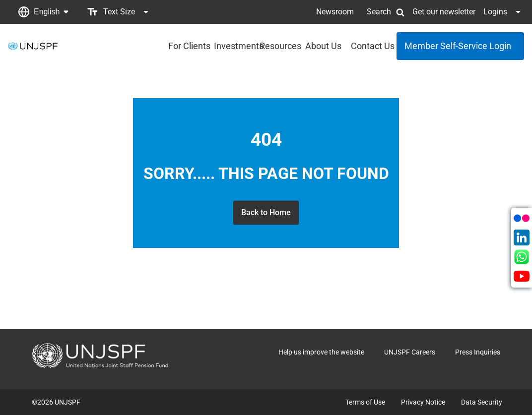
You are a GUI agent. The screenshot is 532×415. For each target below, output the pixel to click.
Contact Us (371, 46)
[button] (43, 12)
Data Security (482, 402)
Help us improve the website (321, 352)
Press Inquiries (478, 352)
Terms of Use (365, 402)
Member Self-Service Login (458, 46)
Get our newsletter (444, 12)
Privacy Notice (423, 402)
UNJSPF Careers (410, 352)
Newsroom (335, 12)
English (47, 12)
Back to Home (266, 212)
